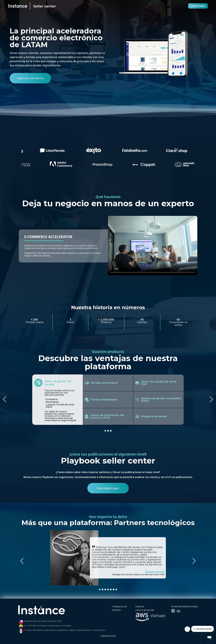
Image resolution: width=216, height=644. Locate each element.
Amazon (116, 610)
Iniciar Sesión (198, 6)
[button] (211, 399)
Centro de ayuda (145, 610)
